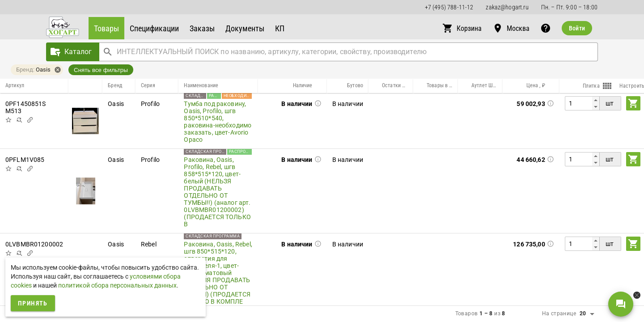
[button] (106, 28)
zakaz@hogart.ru (507, 7)
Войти (577, 28)
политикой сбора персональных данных (117, 285)
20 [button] (583, 314)
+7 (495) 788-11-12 (449, 7)
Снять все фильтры (101, 70)
